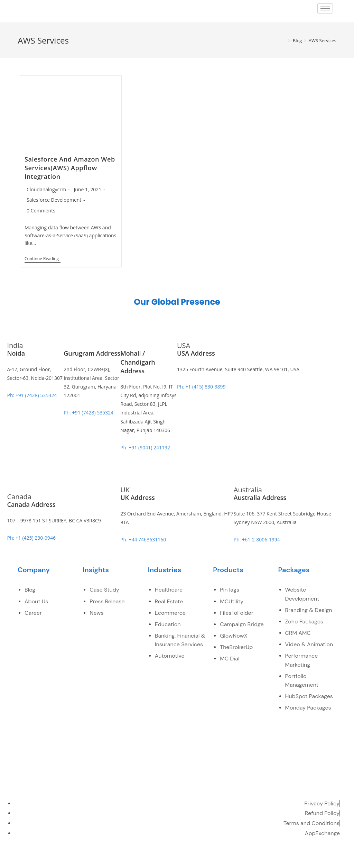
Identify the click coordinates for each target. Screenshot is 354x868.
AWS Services (323, 40)
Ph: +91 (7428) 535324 (32, 395)
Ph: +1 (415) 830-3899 (201, 387)
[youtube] (303, 858)
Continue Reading (43, 259)
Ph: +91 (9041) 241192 (145, 447)
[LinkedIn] (288, 858)
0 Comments (41, 211)
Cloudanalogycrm (46, 189)
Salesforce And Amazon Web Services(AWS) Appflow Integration (70, 168)
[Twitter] (272, 858)
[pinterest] (318, 858)
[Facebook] (258, 858)
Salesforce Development (54, 200)
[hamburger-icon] (325, 8)
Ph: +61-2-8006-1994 (257, 540)
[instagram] (333, 858)
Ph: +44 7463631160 (143, 540)
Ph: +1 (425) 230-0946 (31, 538)
